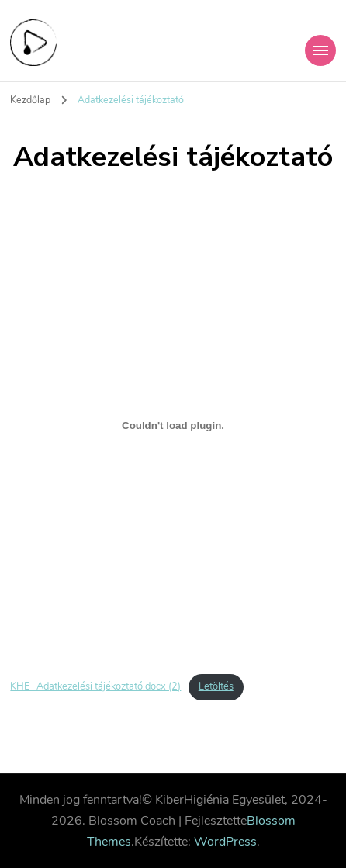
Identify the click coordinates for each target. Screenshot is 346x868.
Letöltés (216, 686)
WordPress (225, 842)
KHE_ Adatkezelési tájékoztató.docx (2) (95, 686)
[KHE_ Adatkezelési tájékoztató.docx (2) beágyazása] (173, 425)
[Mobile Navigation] (320, 50)
